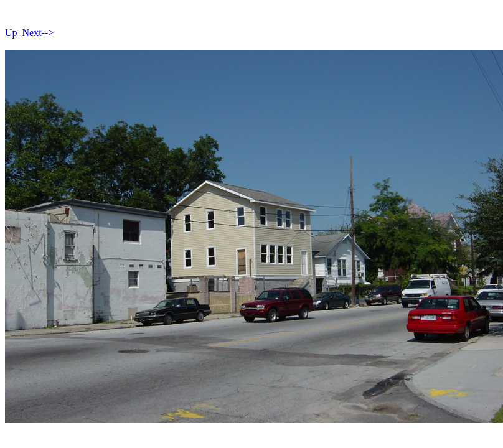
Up (11, 33)
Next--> (38, 33)
